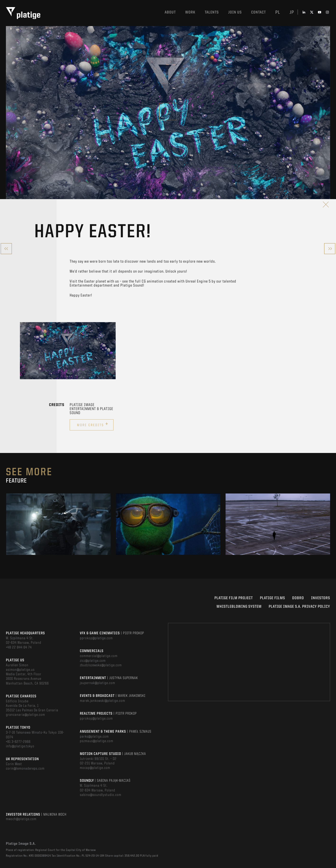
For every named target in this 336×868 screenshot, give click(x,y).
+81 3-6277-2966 (18, 742)
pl (278, 13)
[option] (68, 351)
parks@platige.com (94, 737)
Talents (212, 12)
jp (292, 13)
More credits (93, 424)
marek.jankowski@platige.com (102, 701)
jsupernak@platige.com (98, 683)
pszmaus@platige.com (97, 741)
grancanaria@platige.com (25, 715)
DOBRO (298, 598)
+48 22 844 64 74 (19, 648)
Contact (259, 12)
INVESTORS (321, 598)
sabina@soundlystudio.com (101, 795)
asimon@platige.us (20, 670)
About (170, 12)
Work (190, 12)
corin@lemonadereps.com (25, 769)
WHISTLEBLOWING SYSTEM (239, 607)
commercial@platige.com (99, 656)
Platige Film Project (234, 598)
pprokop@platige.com (96, 638)
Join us (235, 12)
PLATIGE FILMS (272, 598)
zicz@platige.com (93, 661)
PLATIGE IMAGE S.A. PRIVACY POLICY (299, 607)
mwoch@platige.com (21, 819)
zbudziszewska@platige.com (101, 665)
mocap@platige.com (95, 768)
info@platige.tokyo (20, 746)
